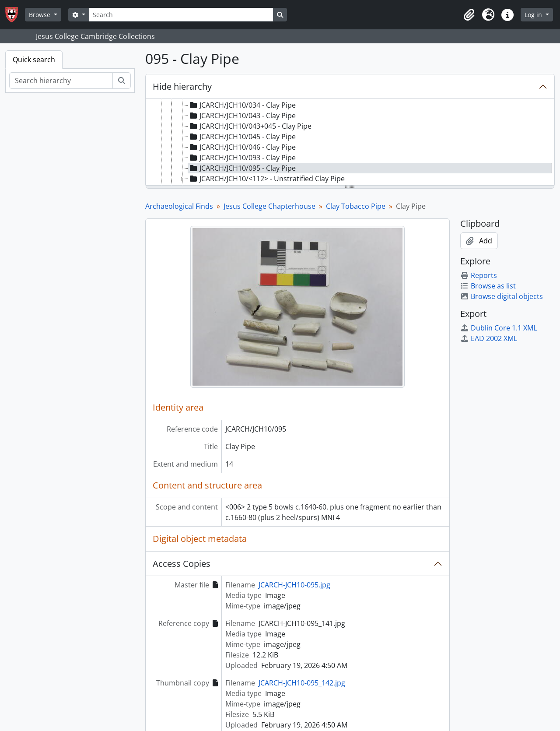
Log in (534, 15)
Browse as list (488, 286)
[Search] (181, 15)
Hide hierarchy (182, 86)
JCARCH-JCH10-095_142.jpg (302, 683)
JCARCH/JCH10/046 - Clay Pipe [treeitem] (242, 147)
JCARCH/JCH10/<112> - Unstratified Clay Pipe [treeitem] (266, 179)
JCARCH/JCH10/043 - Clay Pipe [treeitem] (242, 116)
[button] (469, 15)
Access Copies (182, 564)
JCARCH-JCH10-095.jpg (294, 585)
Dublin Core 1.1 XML (499, 328)
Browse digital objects (502, 296)
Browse (40, 15)
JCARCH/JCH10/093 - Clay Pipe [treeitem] (242, 158)
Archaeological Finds (179, 206)
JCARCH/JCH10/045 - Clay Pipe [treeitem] (242, 137)
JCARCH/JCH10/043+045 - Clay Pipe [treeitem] (250, 126)
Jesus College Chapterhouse (269, 206)
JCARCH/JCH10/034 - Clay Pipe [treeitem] (242, 105)
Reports (479, 275)
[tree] (350, 143)
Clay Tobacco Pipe (356, 206)
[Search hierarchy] (61, 81)
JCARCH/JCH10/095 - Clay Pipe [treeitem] (242, 168)
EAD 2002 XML (489, 338)
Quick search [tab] (34, 60)
